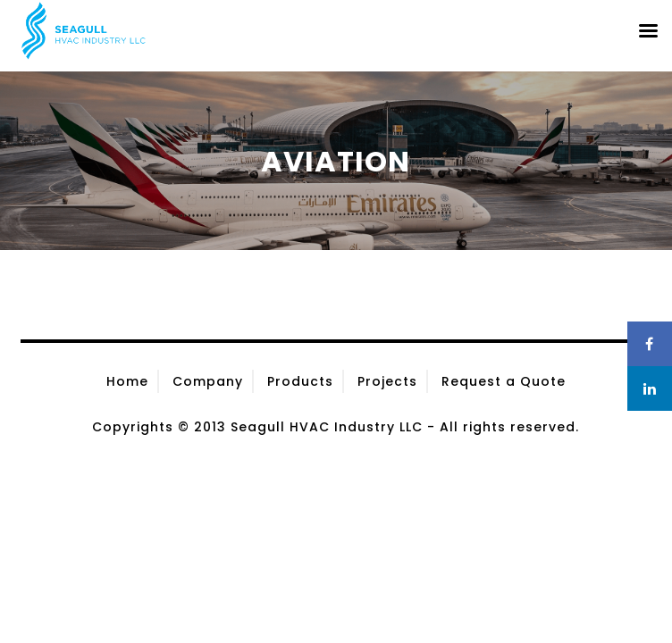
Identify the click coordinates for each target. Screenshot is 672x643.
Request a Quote (504, 381)
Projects (387, 381)
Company (208, 381)
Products (300, 381)
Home (127, 381)
